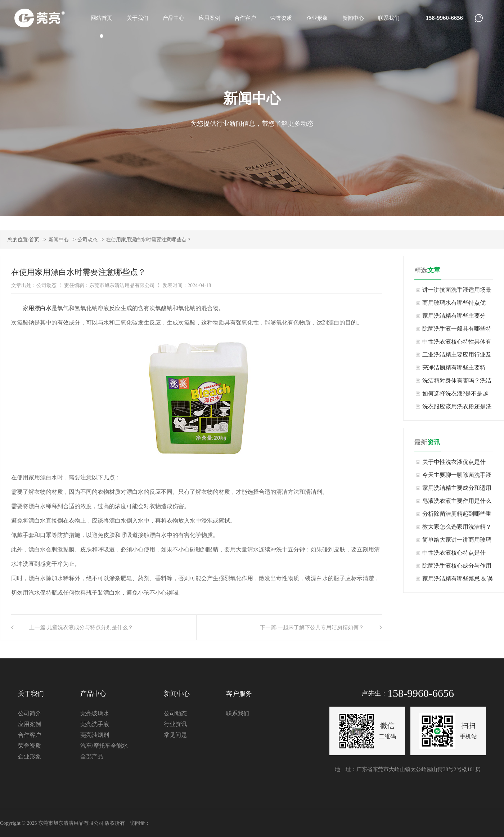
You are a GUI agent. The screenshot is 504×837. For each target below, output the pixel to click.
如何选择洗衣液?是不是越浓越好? (455, 395)
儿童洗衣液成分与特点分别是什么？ (90, 627)
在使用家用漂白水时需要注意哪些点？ (149, 240)
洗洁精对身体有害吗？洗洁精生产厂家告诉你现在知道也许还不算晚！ (457, 382)
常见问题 (175, 735)
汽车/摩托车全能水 (104, 746)
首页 (34, 240)
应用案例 (30, 724)
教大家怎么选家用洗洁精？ (457, 527)
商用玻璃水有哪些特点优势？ (454, 305)
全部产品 (92, 757)
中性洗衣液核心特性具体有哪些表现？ (457, 343)
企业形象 (30, 757)
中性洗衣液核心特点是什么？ (454, 554)
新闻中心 (59, 240)
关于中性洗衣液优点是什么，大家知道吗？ (454, 464)
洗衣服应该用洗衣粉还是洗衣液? (457, 408)
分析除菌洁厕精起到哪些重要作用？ (457, 516)
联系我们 (238, 713)
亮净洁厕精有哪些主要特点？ (454, 369)
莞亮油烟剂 (95, 735)
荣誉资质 (30, 746)
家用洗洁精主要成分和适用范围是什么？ (457, 490)
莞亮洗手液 (95, 724)
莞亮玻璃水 (95, 713)
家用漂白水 (37, 308)
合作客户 (30, 735)
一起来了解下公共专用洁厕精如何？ (321, 627)
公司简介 (30, 713)
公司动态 (87, 240)
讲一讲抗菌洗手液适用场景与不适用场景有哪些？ (457, 292)
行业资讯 (175, 724)
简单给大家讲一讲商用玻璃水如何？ (457, 541)
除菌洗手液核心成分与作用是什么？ (457, 567)
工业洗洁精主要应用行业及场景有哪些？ (457, 356)
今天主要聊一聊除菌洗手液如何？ (457, 477)
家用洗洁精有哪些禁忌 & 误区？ (458, 580)
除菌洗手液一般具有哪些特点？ (457, 330)
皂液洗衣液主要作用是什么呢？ (457, 503)
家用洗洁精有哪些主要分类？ (454, 317)
